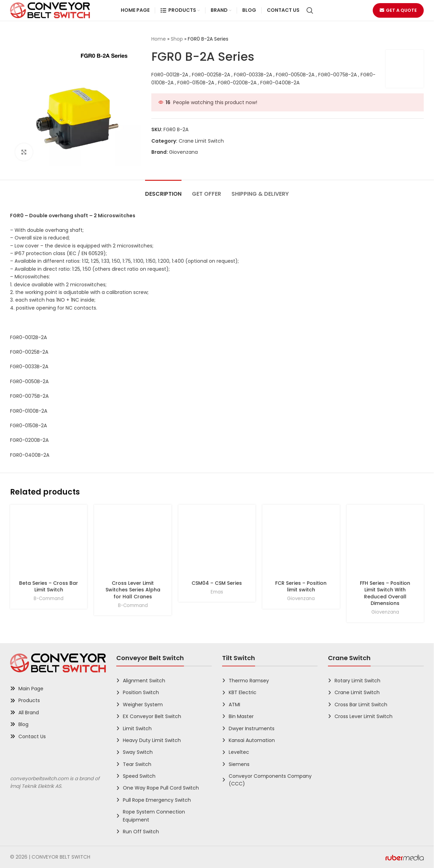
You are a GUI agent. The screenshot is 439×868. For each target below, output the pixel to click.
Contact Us (32, 736)
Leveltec (239, 752)
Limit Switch (137, 728)
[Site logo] (50, 10)
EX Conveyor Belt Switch (152, 716)
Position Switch (141, 692)
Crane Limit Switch (201, 141)
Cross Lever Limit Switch (364, 716)
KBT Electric (243, 692)
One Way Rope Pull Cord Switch (161, 788)
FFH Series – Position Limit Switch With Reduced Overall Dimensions (385, 593)
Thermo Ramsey (249, 681)
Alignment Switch (144, 681)
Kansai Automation (252, 740)
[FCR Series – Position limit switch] (301, 543)
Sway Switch (138, 752)
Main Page (31, 689)
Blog (23, 724)
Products (29, 700)
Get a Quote (398, 10)
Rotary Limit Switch (357, 681)
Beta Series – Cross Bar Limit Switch (49, 587)
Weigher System (143, 705)
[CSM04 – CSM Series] (217, 543)
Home (159, 39)
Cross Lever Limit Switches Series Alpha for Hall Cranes (133, 590)
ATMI (234, 705)
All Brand (29, 713)
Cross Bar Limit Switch (361, 705)
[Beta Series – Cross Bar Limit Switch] (49, 543)
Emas (217, 592)
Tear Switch (137, 764)
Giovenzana (183, 152)
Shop (177, 39)
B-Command (49, 599)
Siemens (239, 764)
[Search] (310, 10)
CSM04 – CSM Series (217, 583)
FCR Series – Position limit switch (301, 587)
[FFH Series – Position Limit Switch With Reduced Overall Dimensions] (385, 543)
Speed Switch (139, 776)
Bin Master (241, 716)
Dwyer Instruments (252, 728)
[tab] (163, 190)
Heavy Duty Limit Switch (152, 740)
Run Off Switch (141, 832)
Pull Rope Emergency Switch (157, 800)
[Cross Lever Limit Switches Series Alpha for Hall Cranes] (133, 543)
